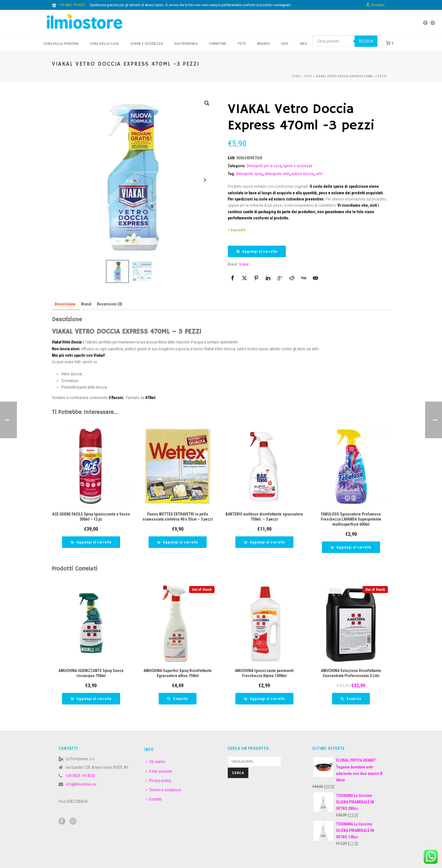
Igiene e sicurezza (147, 44)
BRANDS (263, 44)
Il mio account (159, 771)
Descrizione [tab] (65, 304)
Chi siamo (155, 762)
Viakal (244, 264)
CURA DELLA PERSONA (61, 44)
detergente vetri (277, 174)
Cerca (238, 773)
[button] (207, 103)
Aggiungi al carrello (257, 252)
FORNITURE (218, 44)
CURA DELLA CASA (104, 44)
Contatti (154, 799)
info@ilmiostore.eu (81, 784)
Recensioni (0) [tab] (110, 304)
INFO (303, 44)
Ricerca (366, 41)
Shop (308, 76)
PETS (242, 44)
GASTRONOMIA (186, 44)
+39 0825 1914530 (72, 5)
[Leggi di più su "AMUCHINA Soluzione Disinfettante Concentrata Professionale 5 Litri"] (351, 699)
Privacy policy (158, 781)
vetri (319, 174)
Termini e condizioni (163, 790)
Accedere (375, 5)
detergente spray (249, 174)
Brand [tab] (86, 304)
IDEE (285, 44)
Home (296, 76)
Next (205, 180)
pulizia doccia (303, 174)
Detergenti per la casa (264, 166)
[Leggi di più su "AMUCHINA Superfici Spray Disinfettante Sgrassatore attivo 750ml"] (178, 699)
